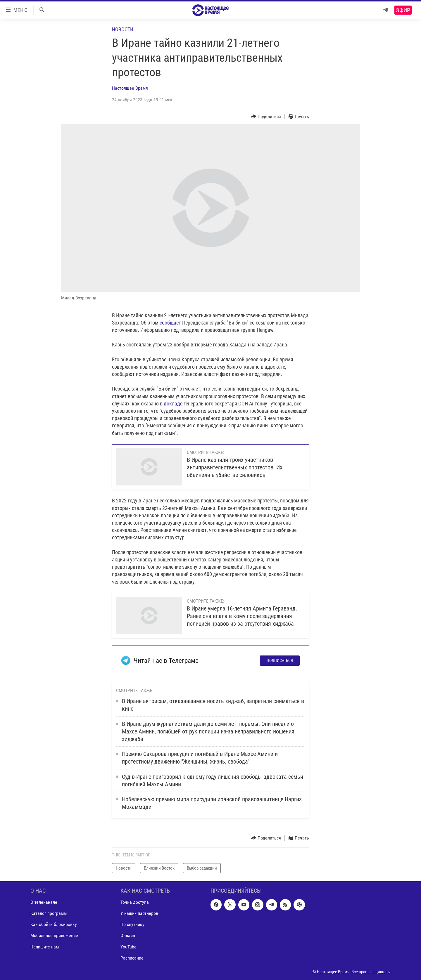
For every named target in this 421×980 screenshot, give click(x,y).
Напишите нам (45, 947)
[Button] (266, 117)
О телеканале (44, 902)
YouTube (128, 947)
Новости (123, 29)
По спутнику (132, 925)
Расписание (132, 958)
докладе (174, 404)
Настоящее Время (130, 88)
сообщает (170, 323)
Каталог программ (49, 914)
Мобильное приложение (54, 936)
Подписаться (280, 660)
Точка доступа (135, 902)
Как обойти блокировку (54, 925)
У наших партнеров (139, 914)
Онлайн (128, 936)
